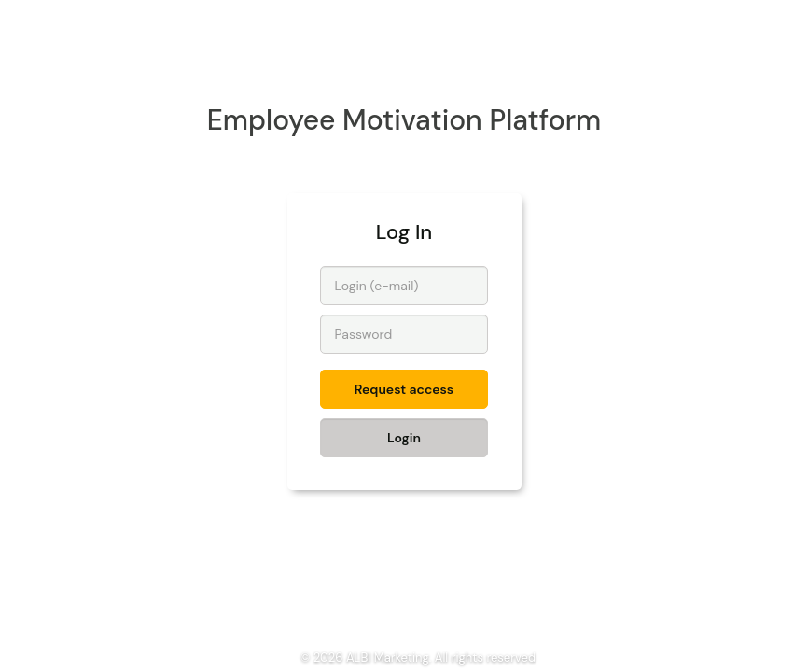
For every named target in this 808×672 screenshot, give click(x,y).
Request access (404, 389)
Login (404, 438)
